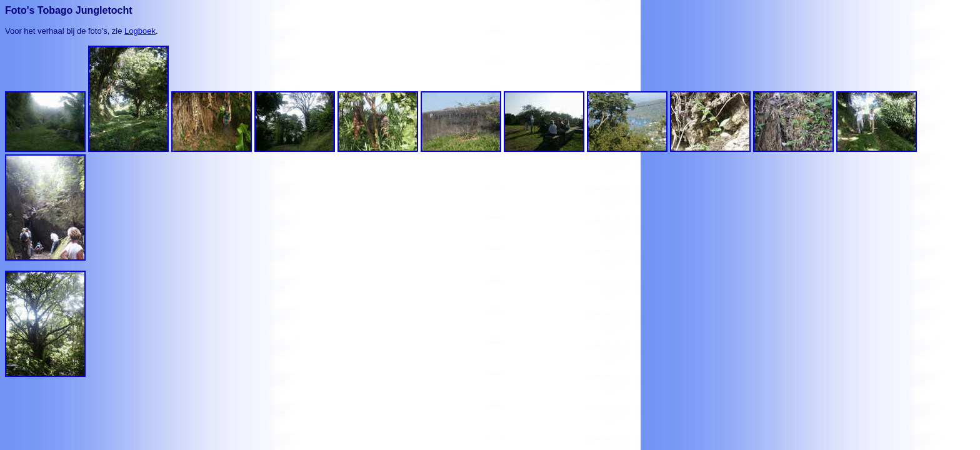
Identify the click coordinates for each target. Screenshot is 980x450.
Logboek (140, 31)
